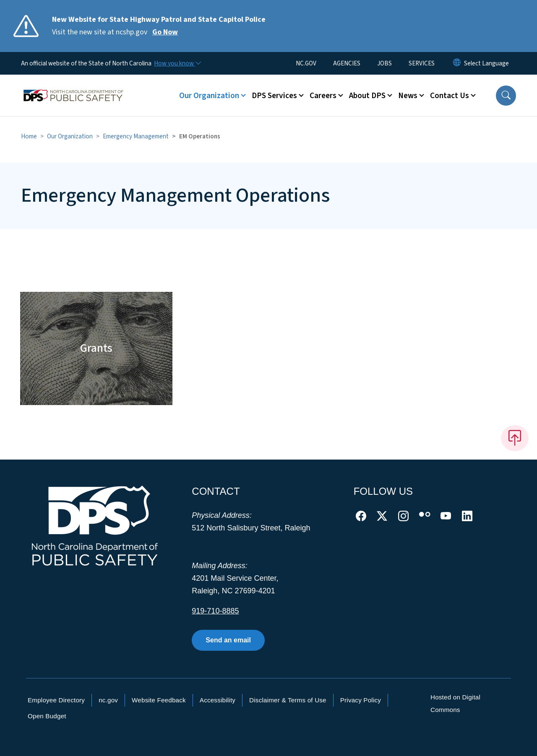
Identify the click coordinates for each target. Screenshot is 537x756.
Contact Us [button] (450, 96)
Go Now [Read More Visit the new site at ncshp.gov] (165, 32)
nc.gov (108, 700)
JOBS (385, 63)
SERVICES (422, 63)
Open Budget (47, 716)
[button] (506, 96)
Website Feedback (159, 700)
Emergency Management (136, 136)
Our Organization (70, 136)
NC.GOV (306, 63)
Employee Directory (56, 700)
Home (29, 136)
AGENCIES (347, 63)
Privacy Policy (361, 700)
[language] (486, 63)
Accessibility (218, 700)
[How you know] (177, 63)
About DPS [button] (367, 96)
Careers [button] (323, 96)
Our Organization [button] (209, 96)
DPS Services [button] (274, 96)
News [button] (408, 96)
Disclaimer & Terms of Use (288, 700)
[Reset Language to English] (457, 63)
